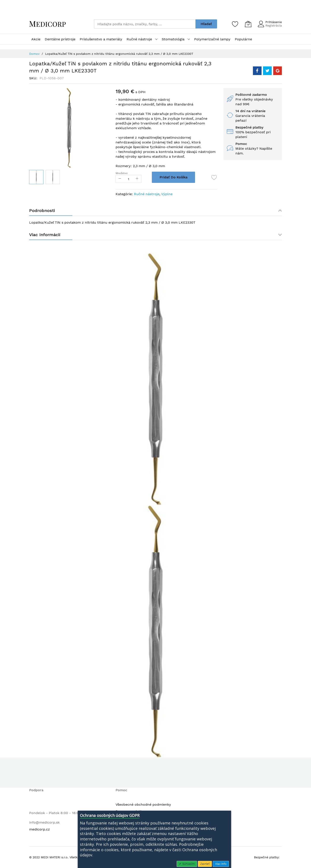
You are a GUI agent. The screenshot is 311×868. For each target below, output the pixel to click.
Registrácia (274, 25)
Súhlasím (188, 864)
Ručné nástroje (147, 194)
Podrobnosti (42, 210)
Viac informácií (45, 235)
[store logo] (48, 24)
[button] (53, 177)
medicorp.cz (40, 829)
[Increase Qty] (137, 179)
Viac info (221, 864)
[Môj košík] (248, 24)
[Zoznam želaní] (235, 24)
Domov (34, 54)
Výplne (167, 194)
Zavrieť (205, 864)
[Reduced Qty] (120, 179)
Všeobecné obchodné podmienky (143, 804)
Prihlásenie (274, 22)
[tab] (155, 210)
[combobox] (145, 24)
